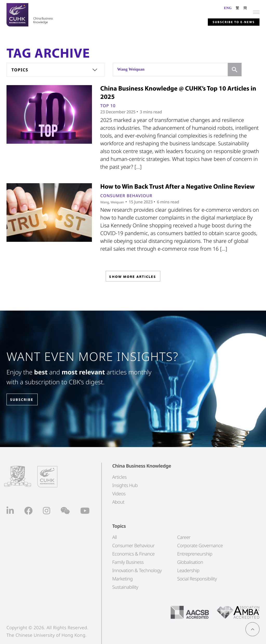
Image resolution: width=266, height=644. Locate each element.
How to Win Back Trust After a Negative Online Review (177, 186)
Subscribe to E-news (225, 21)
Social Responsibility (197, 579)
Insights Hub (125, 485)
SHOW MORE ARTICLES (133, 278)
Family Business (128, 562)
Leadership (188, 570)
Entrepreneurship (195, 554)
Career (184, 537)
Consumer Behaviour (126, 196)
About (118, 502)
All (115, 537)
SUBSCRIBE (26, 400)
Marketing (122, 579)
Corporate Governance (200, 545)
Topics (20, 70)
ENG (228, 8)
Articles (119, 477)
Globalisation (190, 562)
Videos (119, 494)
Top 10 (108, 106)
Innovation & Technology (137, 570)
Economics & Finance (133, 554)
